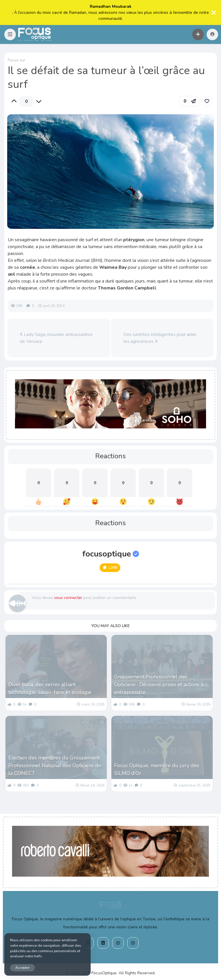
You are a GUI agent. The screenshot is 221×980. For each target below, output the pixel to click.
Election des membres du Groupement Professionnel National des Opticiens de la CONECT (55, 766)
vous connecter (68, 598)
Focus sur (17, 60)
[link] (207, 101)
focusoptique (111, 554)
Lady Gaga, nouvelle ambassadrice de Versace (56, 338)
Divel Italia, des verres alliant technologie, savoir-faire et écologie (50, 688)
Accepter (22, 968)
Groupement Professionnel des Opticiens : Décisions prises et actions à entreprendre (159, 685)
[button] (10, 34)
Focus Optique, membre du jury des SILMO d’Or (157, 769)
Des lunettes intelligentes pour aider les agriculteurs (160, 338)
